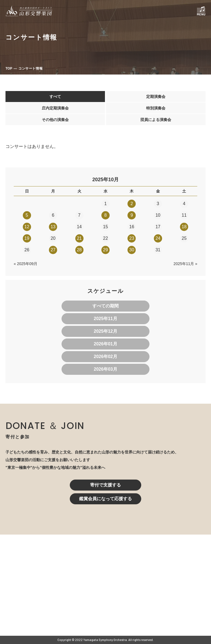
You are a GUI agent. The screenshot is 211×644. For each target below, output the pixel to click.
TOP (9, 68)
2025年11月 (105, 319)
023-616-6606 (83, 593)
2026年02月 (105, 357)
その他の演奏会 (55, 120)
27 (53, 250)
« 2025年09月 (26, 264)
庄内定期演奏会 (55, 108)
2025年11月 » (185, 264)
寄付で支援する (105, 485)
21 (79, 238)
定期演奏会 (156, 97)
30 (132, 250)
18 (184, 227)
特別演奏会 (156, 108)
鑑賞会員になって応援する (105, 499)
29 (105, 250)
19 (27, 238)
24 (158, 238)
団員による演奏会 (156, 120)
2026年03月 (105, 369)
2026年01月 (105, 344)
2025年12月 (105, 331)
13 (53, 227)
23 (132, 238)
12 (27, 227)
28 (79, 250)
